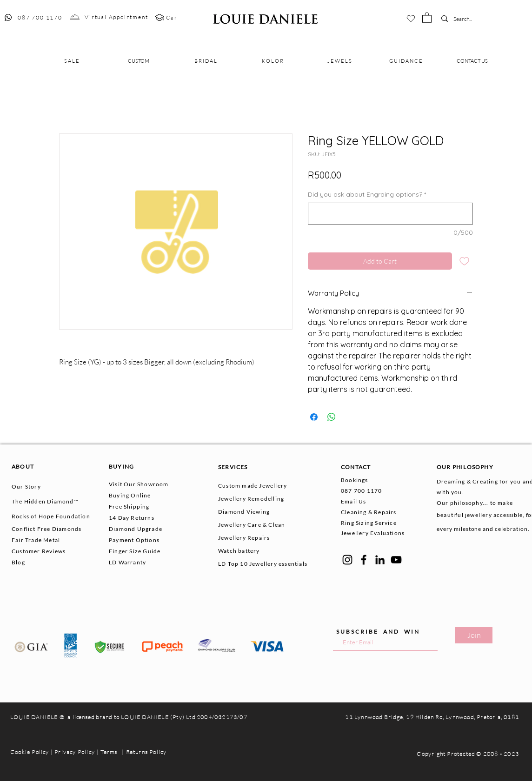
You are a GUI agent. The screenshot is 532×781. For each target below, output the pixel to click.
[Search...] (467, 19)
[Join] (474, 635)
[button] (427, 17)
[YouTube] (396, 560)
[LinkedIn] (380, 560)
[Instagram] (347, 560)
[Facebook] (364, 560)
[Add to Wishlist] (464, 261)
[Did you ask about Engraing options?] (390, 214)
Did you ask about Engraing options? (367, 194)
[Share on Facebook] (314, 417)
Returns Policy (146, 752)
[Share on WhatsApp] (332, 417)
